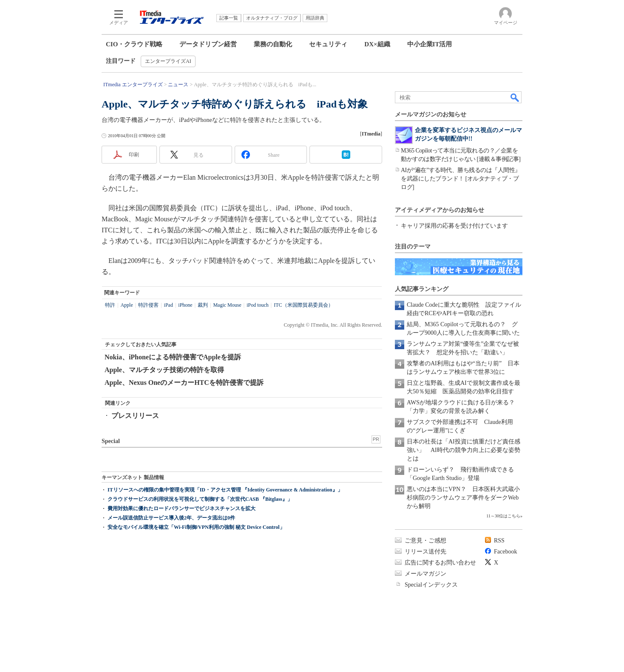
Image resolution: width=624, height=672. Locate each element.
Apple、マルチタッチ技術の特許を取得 (164, 370)
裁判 (203, 305)
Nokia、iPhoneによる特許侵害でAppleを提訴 (173, 357)
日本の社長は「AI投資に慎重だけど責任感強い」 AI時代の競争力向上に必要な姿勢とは (464, 450)
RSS (499, 541)
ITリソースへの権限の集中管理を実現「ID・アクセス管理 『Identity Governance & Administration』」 (225, 490)
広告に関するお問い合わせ (440, 563)
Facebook (505, 552)
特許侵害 (148, 305)
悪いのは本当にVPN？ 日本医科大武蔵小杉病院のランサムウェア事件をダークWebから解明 (463, 498)
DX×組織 (377, 44)
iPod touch (258, 305)
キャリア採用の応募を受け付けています (454, 226)
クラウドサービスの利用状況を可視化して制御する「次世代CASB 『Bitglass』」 (200, 499)
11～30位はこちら (503, 516)
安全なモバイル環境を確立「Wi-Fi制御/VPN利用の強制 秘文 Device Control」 (196, 527)
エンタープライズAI (168, 61)
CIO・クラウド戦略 (134, 44)
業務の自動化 (273, 44)
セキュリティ (328, 44)
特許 (110, 305)
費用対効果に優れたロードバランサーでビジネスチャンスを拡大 (182, 508)
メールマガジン (425, 574)
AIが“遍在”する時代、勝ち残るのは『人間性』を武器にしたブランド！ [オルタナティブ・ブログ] (461, 179)
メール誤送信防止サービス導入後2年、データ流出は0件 (171, 518)
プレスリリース (135, 416)
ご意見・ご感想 (425, 541)
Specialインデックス (431, 585)
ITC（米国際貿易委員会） (303, 305)
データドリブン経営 (208, 44)
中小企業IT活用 (430, 44)
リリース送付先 (425, 552)
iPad (169, 305)
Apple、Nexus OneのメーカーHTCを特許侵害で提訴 (184, 383)
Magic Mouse (227, 305)
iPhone (185, 305)
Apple (126, 305)
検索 (515, 97)
